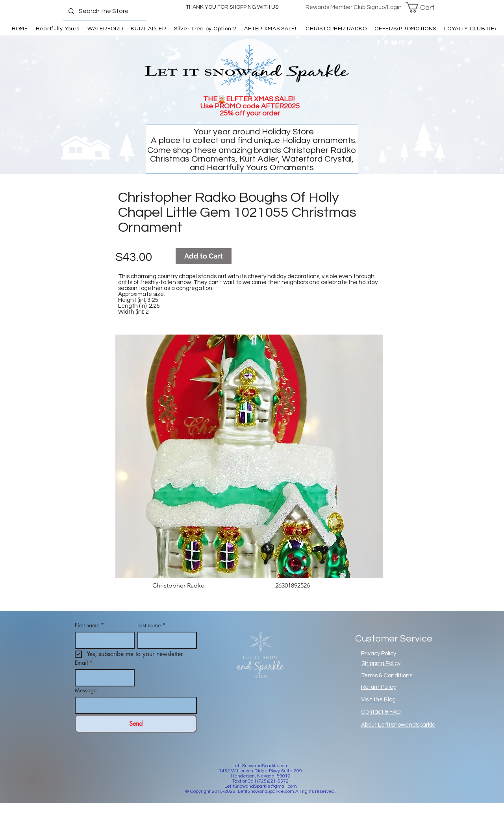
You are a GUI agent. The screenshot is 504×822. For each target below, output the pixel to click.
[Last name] (165, 640)
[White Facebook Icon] (378, 43)
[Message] (133, 705)
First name (89, 625)
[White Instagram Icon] (402, 43)
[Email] (102, 678)
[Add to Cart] (204, 256)
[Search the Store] (104, 11)
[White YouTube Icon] (394, 43)
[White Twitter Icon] (410, 43)
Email (84, 663)
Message (86, 690)
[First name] (102, 640)
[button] (425, 7)
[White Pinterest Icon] (386, 43)
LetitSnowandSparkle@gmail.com (261, 786)
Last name (151, 625)
